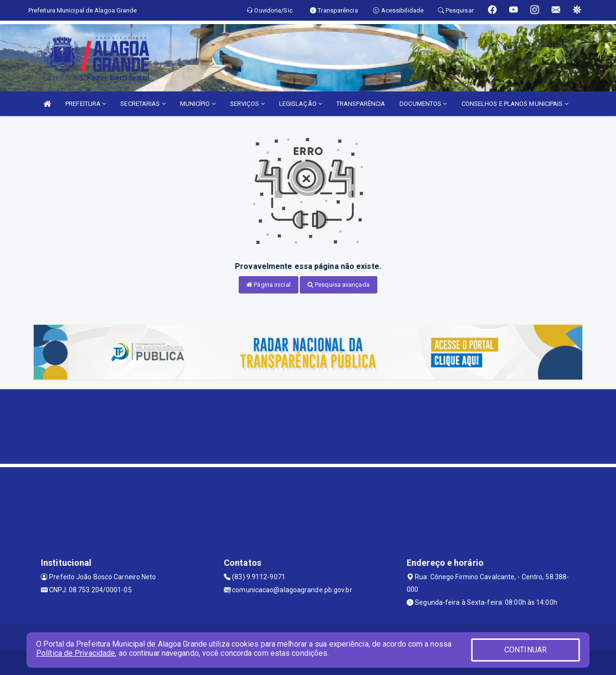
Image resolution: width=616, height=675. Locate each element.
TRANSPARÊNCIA (361, 104)
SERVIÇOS (247, 104)
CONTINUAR (526, 650)
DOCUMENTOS (423, 104)
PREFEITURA (86, 104)
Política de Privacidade (76, 653)
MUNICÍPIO (198, 104)
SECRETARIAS (143, 104)
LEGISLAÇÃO (301, 104)
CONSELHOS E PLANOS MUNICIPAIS (515, 104)
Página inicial (269, 285)
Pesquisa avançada (339, 285)
